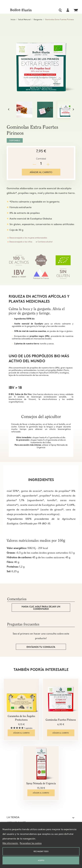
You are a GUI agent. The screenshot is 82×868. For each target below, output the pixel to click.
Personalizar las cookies (31, 843)
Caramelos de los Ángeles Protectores (21, 718)
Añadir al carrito (41, 172)
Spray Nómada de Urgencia (41, 784)
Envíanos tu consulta (41, 647)
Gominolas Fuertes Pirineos (61, 720)
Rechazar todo (41, 851)
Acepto (41, 860)
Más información (11, 843)
